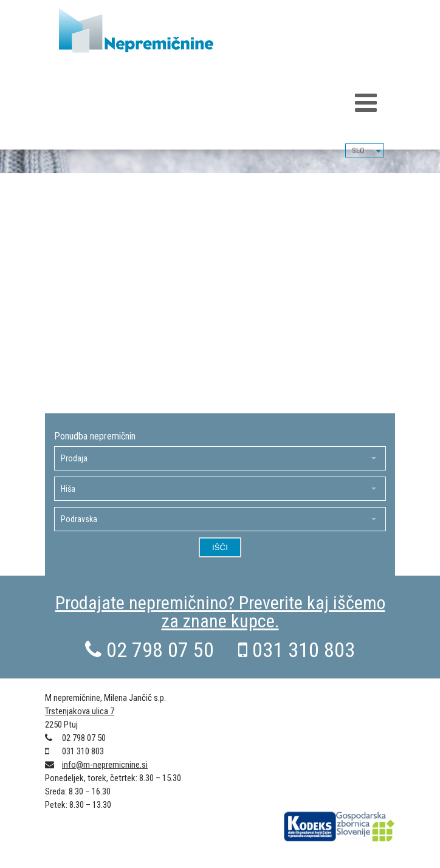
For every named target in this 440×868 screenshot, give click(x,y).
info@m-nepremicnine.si (105, 765)
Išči (220, 547)
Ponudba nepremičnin (95, 436)
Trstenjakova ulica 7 (80, 711)
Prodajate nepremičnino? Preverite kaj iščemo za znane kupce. (220, 612)
